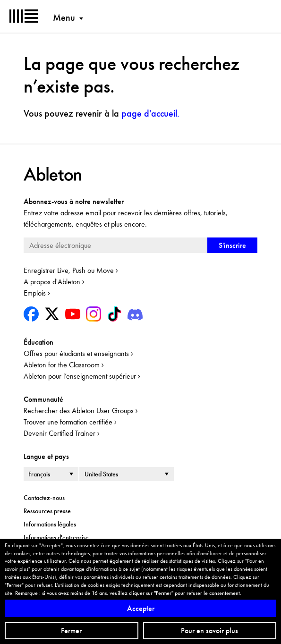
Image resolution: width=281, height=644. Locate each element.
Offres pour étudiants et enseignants (76, 353)
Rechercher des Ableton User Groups (79, 411)
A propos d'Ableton (52, 282)
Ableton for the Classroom (62, 365)
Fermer (71, 631)
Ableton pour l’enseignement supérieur (80, 376)
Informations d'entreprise (56, 537)
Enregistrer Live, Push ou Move (69, 270)
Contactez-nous (44, 498)
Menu (64, 17)
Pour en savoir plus (209, 631)
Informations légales (50, 524)
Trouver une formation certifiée (68, 422)
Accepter (141, 608)
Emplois (35, 293)
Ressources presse (47, 511)
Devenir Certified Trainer (60, 433)
